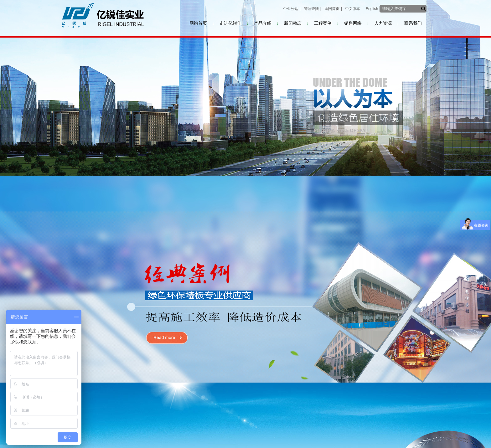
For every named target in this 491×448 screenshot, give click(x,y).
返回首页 (332, 9)
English (372, 9)
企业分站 (291, 9)
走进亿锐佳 (230, 23)
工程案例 (323, 23)
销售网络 (353, 23)
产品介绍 (263, 23)
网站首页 (198, 23)
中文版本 (353, 9)
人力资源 (383, 23)
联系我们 (413, 23)
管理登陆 (311, 9)
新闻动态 (293, 23)
